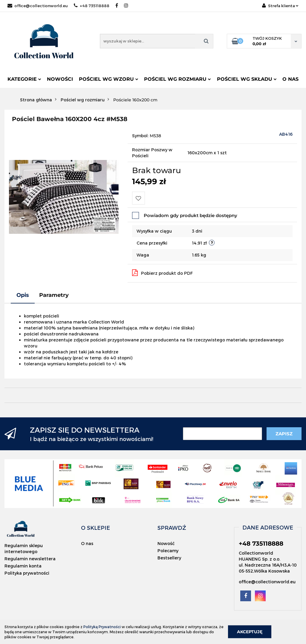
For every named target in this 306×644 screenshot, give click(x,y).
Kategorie (24, 79)
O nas (290, 79)
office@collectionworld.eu (38, 6)
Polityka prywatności (27, 573)
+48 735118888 (92, 6)
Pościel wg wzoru (109, 79)
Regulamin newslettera (30, 559)
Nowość (166, 543)
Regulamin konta (23, 566)
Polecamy (168, 551)
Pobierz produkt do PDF (162, 273)
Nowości (60, 79)
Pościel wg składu (247, 79)
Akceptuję (250, 632)
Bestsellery (169, 558)
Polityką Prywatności (102, 627)
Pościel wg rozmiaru (178, 79)
